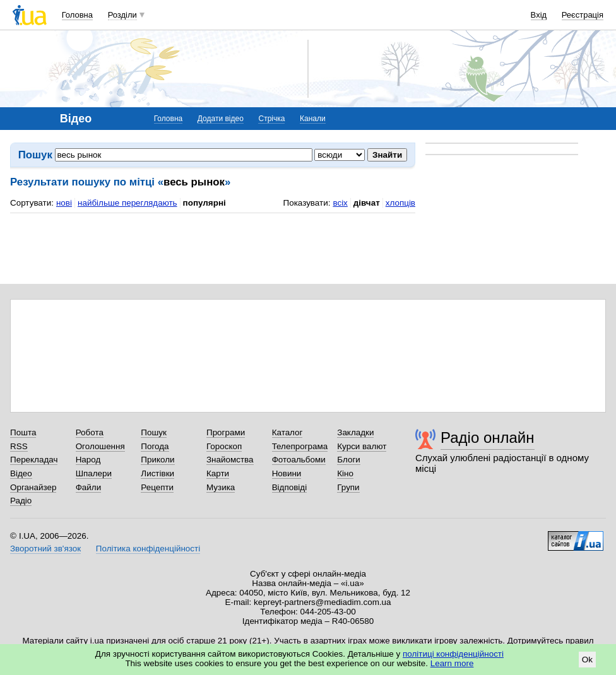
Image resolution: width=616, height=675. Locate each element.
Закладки (355, 432)
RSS (19, 446)
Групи (348, 487)
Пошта (23, 432)
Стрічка (271, 119)
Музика (221, 487)
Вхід (539, 15)
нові (64, 203)
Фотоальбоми (299, 460)
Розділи (122, 15)
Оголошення (100, 446)
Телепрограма (300, 446)
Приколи (157, 460)
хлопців (400, 203)
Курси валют (362, 446)
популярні (204, 203)
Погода (155, 446)
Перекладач (34, 460)
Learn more (452, 663)
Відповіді (290, 487)
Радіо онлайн (488, 437)
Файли (89, 487)
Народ (88, 460)
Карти (218, 473)
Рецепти (157, 487)
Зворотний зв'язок (45, 549)
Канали (313, 119)
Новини (287, 473)
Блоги (349, 460)
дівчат (367, 203)
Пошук (154, 432)
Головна (77, 15)
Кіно (345, 473)
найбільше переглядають (127, 203)
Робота (90, 432)
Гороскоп (224, 446)
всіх (340, 203)
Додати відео (221, 119)
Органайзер (33, 487)
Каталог (287, 432)
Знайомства (230, 460)
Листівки (157, 473)
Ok (587, 660)
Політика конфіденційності (148, 549)
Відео (21, 473)
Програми (226, 432)
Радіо (21, 501)
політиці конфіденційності (453, 654)
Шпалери (94, 473)
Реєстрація (583, 15)
